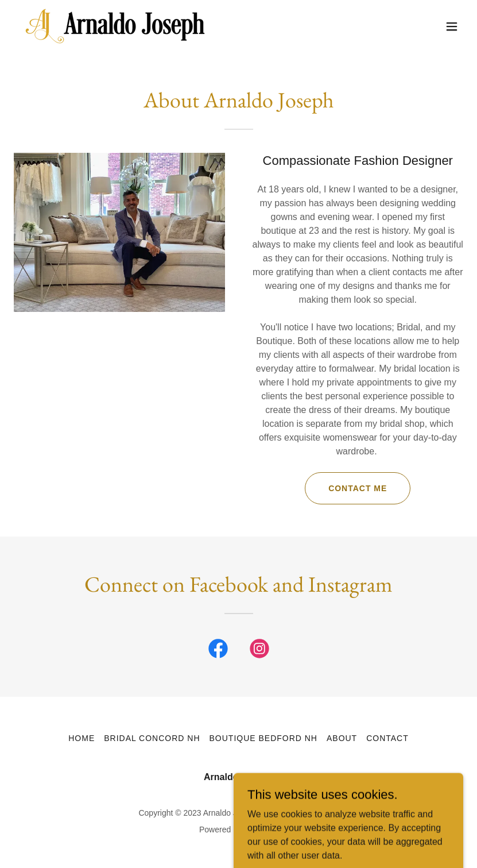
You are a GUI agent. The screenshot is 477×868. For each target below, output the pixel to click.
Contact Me (358, 488)
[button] (452, 26)
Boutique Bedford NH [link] (263, 738)
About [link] (342, 738)
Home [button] (82, 738)
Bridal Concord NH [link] (152, 738)
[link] (115, 26)
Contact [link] (387, 738)
